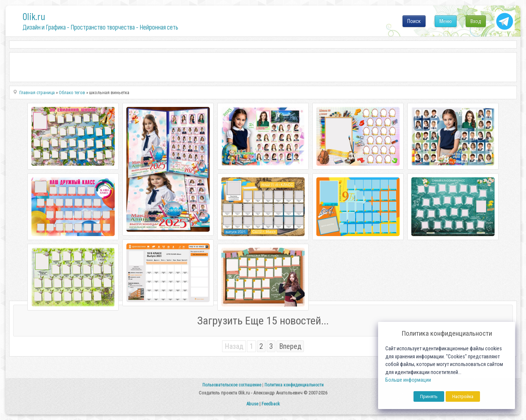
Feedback (271, 404)
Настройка (463, 396)
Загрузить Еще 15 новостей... (263, 321)
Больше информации (408, 380)
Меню (446, 21)
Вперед (290, 346)
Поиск (414, 21)
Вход (476, 21)
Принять (429, 396)
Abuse (252, 404)
